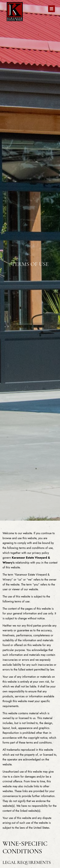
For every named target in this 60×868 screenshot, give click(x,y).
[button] (52, 9)
